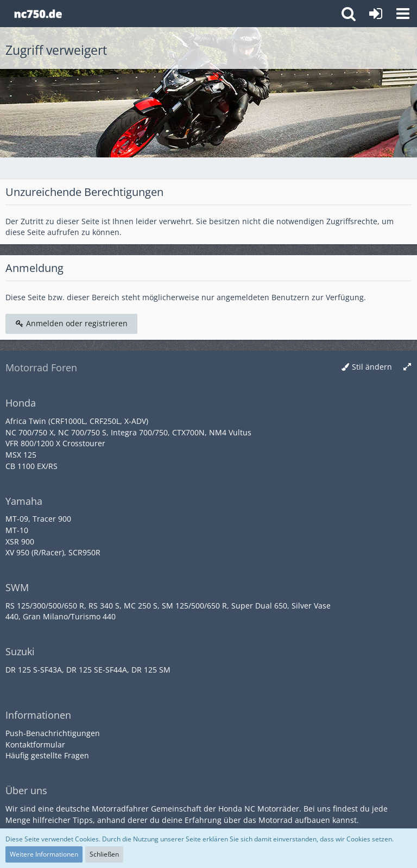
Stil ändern (372, 367)
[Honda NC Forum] (38, 14)
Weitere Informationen (44, 854)
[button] (403, 14)
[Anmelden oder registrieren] (376, 14)
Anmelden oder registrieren (71, 323)
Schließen (104, 854)
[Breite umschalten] (407, 367)
